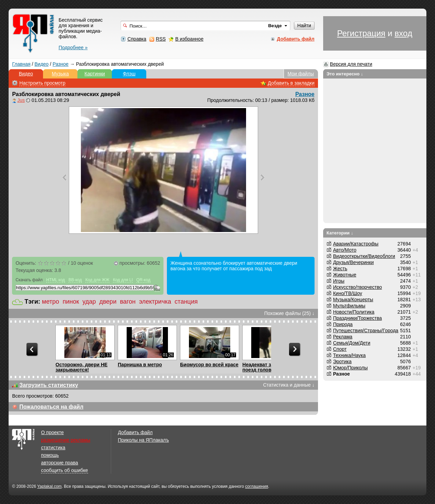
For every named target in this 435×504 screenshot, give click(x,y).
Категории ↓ (340, 233)
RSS (161, 39)
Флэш (129, 74)
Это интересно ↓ (345, 74)
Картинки (95, 74)
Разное (61, 64)
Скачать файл (29, 280)
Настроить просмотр (42, 83)
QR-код (143, 280)
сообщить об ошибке (64, 470)
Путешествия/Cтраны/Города (366, 330)
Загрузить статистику (49, 385)
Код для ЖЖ (97, 280)
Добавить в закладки (291, 83)
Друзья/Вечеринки (353, 262)
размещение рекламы (66, 440)
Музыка (61, 74)
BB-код (75, 280)
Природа (343, 324)
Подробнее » (73, 48)
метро (51, 302)
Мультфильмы (349, 306)
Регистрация (361, 33)
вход (404, 33)
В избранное (189, 39)
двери (108, 302)
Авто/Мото (345, 250)
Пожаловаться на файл (51, 407)
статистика (53, 448)
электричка (155, 302)
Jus (21, 100)
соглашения (257, 486)
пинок (71, 302)
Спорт (340, 349)
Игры (339, 281)
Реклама (343, 337)
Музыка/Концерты (353, 300)
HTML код (55, 280)
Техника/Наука (349, 355)
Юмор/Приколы (351, 368)
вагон (128, 302)
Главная (21, 64)
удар (89, 302)
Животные (345, 275)
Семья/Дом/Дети (352, 343)
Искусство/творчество (358, 287)
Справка (137, 39)
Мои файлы (301, 74)
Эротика (342, 361)
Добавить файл (135, 432)
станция (186, 302)
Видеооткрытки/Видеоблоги (364, 256)
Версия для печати (351, 64)
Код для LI (123, 280)
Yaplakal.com (49, 486)
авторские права (60, 463)
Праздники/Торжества (358, 318)
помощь (50, 455)
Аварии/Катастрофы (356, 244)
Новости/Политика (354, 312)
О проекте (52, 432)
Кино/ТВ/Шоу (348, 293)
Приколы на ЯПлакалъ (143, 440)
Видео (41, 64)
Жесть (340, 269)
